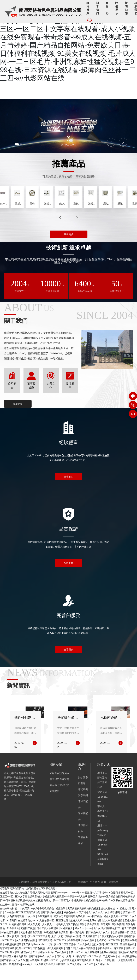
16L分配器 (123, 215)
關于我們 (55, 793)
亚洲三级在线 (128, 958)
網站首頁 (55, 787)
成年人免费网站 (55, 962)
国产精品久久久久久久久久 (94, 926)
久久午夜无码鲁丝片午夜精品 (50, 978)
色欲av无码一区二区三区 (105, 958)
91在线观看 (89, 954)
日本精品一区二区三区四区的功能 (23, 926)
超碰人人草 (77, 934)
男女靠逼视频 (92, 966)
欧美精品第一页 (121, 946)
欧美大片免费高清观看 (12, 930)
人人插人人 (49, 938)
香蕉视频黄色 (47, 922)
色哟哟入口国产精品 (67, 938)
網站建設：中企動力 (89, 896)
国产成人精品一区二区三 (81, 978)
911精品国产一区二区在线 (87, 970)
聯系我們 (64, 799)
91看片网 (12, 934)
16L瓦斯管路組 (96, 215)
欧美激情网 (15, 978)
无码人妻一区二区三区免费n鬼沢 (39, 950)
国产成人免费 (64, 970)
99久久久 (80, 942)
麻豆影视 (119, 962)
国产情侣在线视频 (52, 926)
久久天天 (25, 922)
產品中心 (55, 799)
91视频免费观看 (13, 958)
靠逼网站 (106, 938)
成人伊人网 (34, 938)
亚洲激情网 (118, 938)
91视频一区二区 (50, 974)
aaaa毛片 (28, 978)
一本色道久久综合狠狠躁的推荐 (103, 942)
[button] (18, 144)
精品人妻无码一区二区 (116, 930)
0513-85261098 (102, 810)
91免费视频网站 (18, 938)
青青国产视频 (129, 942)
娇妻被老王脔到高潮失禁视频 (70, 930)
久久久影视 (84, 958)
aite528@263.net (103, 873)
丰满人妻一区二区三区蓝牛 (62, 958)
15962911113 (103, 830)
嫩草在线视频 (109, 966)
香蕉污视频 (75, 954)
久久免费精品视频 (26, 954)
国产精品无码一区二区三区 (52, 954)
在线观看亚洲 (45, 930)
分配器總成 (68, 215)
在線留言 (64, 793)
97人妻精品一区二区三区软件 (53, 934)
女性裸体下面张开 (86, 962)
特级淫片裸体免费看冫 (17, 970)
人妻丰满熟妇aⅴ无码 (70, 950)
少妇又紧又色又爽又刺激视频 (76, 974)
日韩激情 (109, 974)
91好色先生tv (70, 926)
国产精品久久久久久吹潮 (15, 974)
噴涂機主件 (14, 215)
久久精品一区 (103, 978)
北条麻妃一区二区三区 (109, 954)
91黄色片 (98, 974)
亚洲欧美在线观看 (90, 938)
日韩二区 (70, 962)
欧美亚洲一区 (128, 926)
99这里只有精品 (93, 934)
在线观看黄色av (27, 934)
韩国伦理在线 (24, 966)
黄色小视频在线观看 (32, 946)
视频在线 (61, 922)
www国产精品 (95, 930)
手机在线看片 (105, 962)
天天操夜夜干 (91, 950)
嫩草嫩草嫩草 (8, 962)
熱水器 (41, 215)
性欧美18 (35, 974)
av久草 (34, 922)
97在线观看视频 (10, 946)
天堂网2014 (109, 970)
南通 (104, 896)
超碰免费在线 (108, 922)
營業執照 (113, 896)
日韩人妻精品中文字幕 (112, 950)
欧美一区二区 (24, 962)
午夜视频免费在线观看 (56, 946)
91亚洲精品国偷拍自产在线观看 (50, 966)
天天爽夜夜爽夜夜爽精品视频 (83, 922)
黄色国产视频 (28, 942)
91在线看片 (13, 942)
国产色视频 (39, 962)
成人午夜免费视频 (113, 934)
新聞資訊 (55, 805)
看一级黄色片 (77, 946)
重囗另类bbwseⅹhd (34, 958)
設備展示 (64, 787)
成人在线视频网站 (127, 970)
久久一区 (31, 930)
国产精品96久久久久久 (99, 946)
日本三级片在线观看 (48, 942)
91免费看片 (67, 942)
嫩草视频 (115, 926)
